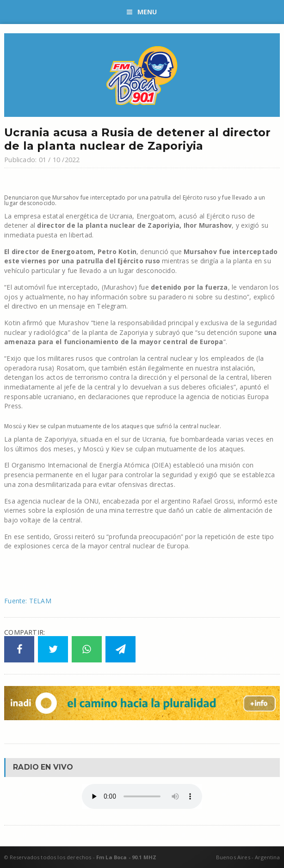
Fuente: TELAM (28, 601)
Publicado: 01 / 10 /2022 (42, 160)
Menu (142, 12)
